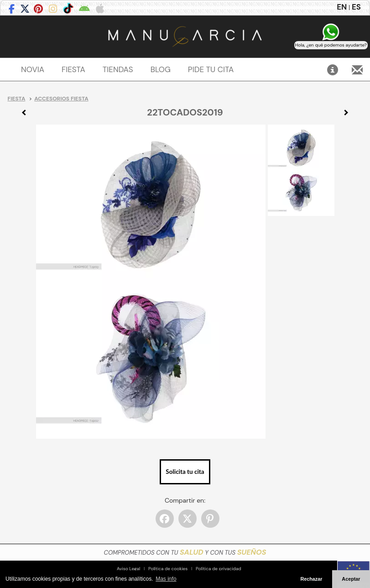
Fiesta (17, 99)
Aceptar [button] (351, 579)
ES (356, 7)
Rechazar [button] (311, 579)
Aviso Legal (128, 569)
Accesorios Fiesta (61, 99)
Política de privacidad (219, 569)
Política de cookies (168, 569)
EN (342, 7)
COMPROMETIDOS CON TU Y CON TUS (185, 553)
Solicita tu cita (185, 472)
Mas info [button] (166, 579)
